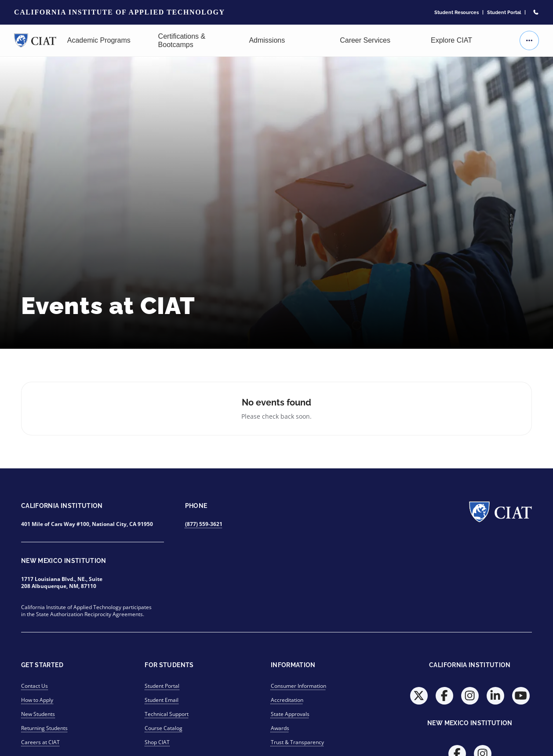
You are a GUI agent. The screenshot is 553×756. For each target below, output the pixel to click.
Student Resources (457, 12)
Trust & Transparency (297, 742)
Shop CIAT (157, 742)
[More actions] (529, 40)
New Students (38, 714)
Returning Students (44, 728)
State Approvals (290, 714)
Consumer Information (298, 686)
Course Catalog (164, 728)
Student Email (162, 700)
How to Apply (37, 700)
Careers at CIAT (40, 742)
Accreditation (287, 700)
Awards (280, 728)
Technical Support (167, 714)
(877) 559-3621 (204, 524)
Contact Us (35, 686)
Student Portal (504, 12)
